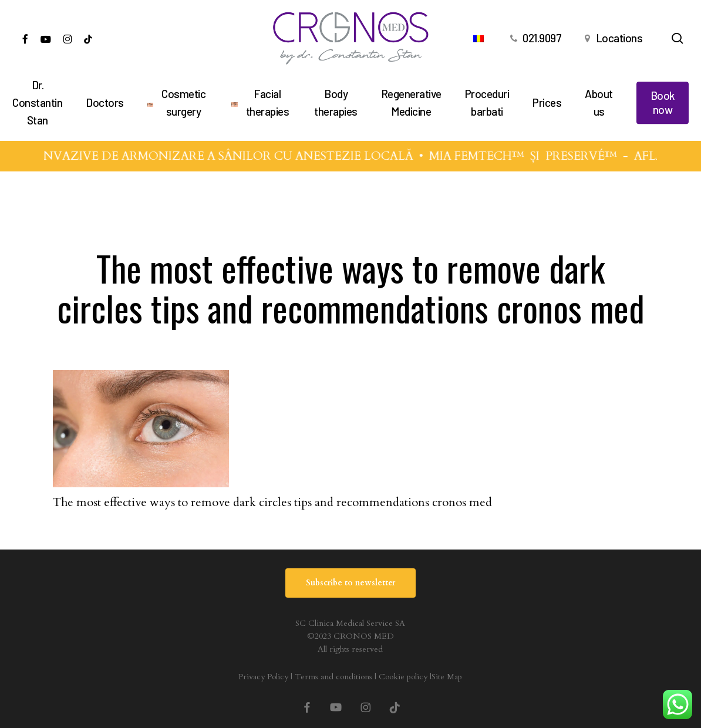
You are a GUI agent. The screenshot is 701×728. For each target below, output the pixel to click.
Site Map (447, 677)
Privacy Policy (263, 677)
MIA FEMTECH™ (484, 156)
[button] (350, 583)
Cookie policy (403, 677)
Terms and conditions (333, 677)
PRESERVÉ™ (588, 156)
